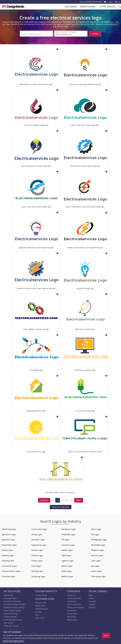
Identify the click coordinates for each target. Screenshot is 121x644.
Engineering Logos (39, 544)
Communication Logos (11, 570)
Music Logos (96, 528)
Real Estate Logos (98, 544)
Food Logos (36, 565)
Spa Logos (95, 565)
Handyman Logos (69, 528)
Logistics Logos (68, 560)
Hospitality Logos (68, 534)
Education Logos (38, 539)
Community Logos (9, 565)
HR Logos (65, 539)
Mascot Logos (67, 565)
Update (95, 34)
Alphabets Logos (8, 539)
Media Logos (67, 570)
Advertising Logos (9, 528)
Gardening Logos (38, 576)
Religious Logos (98, 549)
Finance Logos (37, 555)
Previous (44, 500)
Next (79, 500)
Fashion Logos (37, 549)
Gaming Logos (37, 570)
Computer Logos (9, 576)
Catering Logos (8, 555)
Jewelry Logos (67, 549)
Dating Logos (37, 534)
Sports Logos (96, 570)
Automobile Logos (9, 544)
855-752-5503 (97, 2)
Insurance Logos (68, 544)
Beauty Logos (7, 549)
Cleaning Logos (8, 560)
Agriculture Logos (9, 534)
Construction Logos (39, 528)
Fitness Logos (37, 560)
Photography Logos (99, 539)
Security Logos (97, 555)
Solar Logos (96, 560)
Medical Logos (67, 576)
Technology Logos (99, 576)
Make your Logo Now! (61, 506)
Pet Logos (95, 534)
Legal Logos (66, 555)
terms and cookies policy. (13, 641)
